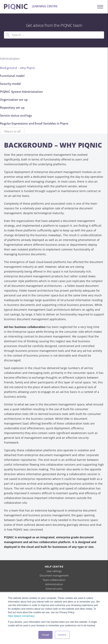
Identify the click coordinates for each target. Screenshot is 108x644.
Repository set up (12, 107)
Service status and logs (16, 115)
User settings (54, 571)
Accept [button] (45, 635)
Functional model (12, 76)
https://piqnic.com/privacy (21, 616)
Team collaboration (54, 580)
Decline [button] (62, 635)
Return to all (12, 131)
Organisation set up (14, 100)
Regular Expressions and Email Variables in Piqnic (34, 123)
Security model (10, 84)
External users (54, 589)
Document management (54, 575)
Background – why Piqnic (17, 68)
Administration (54, 584)
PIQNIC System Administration (21, 92)
